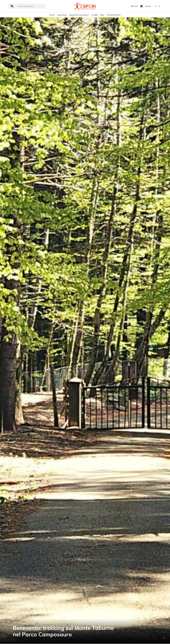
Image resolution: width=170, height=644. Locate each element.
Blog (102, 15)
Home (52, 15)
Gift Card (134, 6)
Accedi (148, 6)
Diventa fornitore (114, 15)
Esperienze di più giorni (79, 15)
